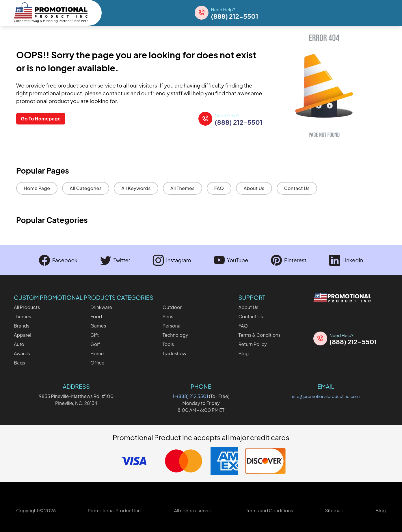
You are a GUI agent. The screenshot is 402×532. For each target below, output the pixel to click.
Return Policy (253, 344)
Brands (22, 326)
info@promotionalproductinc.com (326, 396)
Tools (168, 344)
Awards (22, 353)
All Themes (183, 188)
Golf (95, 344)
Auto (19, 344)
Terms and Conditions (269, 510)
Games (98, 326)
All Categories (86, 188)
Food (96, 316)
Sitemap (334, 510)
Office (97, 363)
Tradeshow (175, 353)
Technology (175, 335)
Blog (244, 353)
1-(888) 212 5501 (190, 396)
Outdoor (172, 307)
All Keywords (136, 188)
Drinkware (101, 307)
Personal (172, 326)
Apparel (23, 335)
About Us (254, 188)
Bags (19, 363)
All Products (27, 307)
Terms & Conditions (260, 335)
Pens (168, 316)
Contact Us (297, 188)
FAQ (219, 188)
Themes (23, 316)
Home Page (37, 188)
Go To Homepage (41, 119)
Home (97, 353)
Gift (95, 335)
